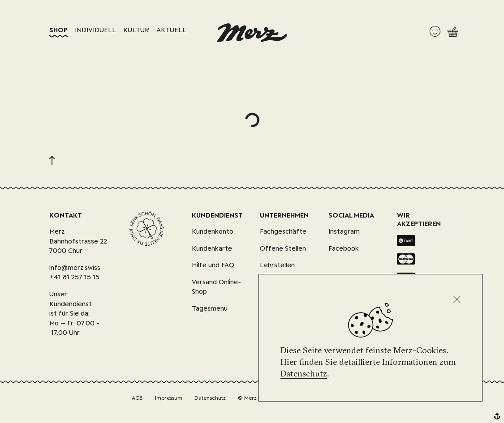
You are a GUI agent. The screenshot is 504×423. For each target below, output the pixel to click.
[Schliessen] (457, 299)
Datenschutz (304, 373)
